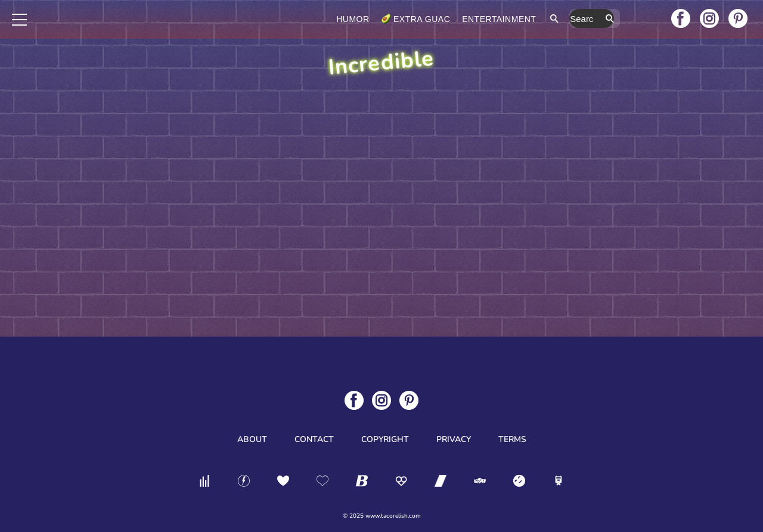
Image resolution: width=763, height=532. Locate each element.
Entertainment (550, 19)
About (252, 439)
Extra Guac (472, 19)
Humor (403, 19)
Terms (512, 439)
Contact (314, 439)
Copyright (385, 439)
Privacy (454, 439)
